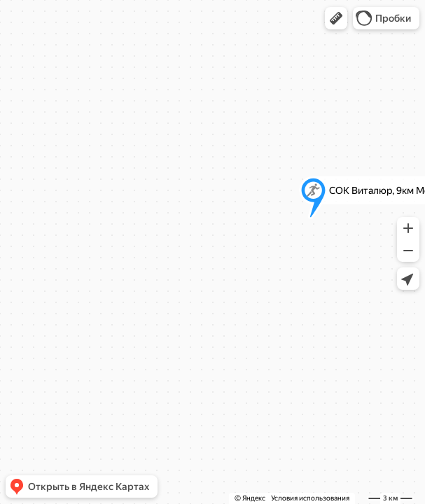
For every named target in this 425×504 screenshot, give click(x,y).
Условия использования (310, 498)
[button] (336, 18)
